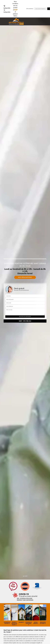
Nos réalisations (25, 277)
